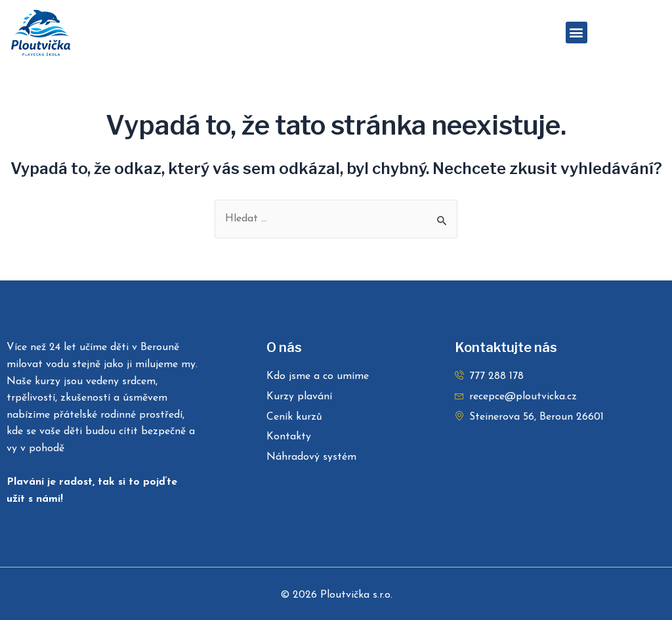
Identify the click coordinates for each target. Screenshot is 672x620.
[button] (577, 33)
